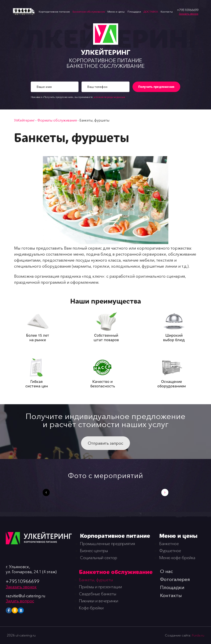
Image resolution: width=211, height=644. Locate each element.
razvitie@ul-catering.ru (25, 596)
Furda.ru (198, 635)
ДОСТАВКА (151, 12)
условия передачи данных (109, 97)
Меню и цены (116, 12)
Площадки (134, 12)
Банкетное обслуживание (89, 12)
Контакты (167, 12)
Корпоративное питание (54, 12)
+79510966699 (23, 581)
